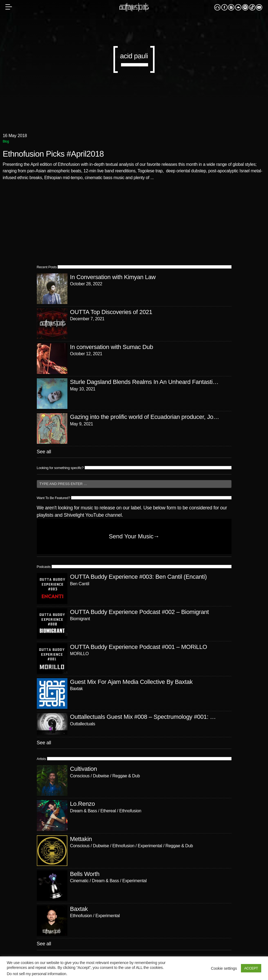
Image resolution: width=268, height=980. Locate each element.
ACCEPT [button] (251, 968)
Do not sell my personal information (37, 974)
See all (44, 452)
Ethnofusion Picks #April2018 (53, 154)
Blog (6, 141)
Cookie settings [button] (224, 968)
